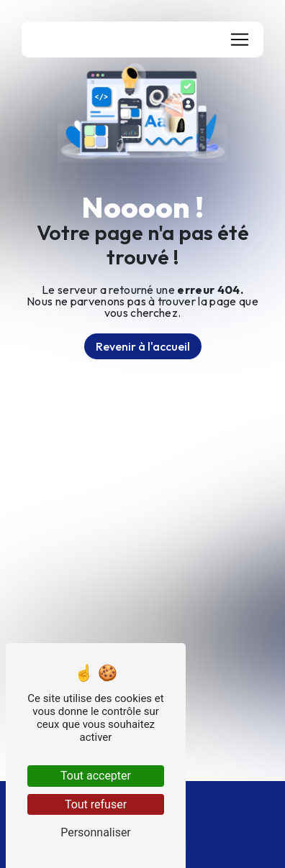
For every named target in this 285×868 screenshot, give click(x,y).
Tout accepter (96, 776)
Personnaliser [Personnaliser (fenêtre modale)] (96, 832)
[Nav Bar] (240, 40)
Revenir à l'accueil (143, 346)
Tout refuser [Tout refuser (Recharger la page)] (96, 804)
